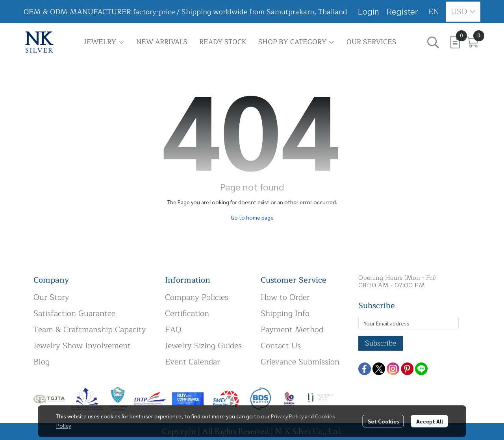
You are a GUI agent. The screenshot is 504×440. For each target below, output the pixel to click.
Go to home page (252, 217)
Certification (187, 313)
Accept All (430, 421)
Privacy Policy (287, 416)
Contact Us (281, 346)
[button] (434, 12)
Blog (42, 362)
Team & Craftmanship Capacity (90, 330)
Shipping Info (285, 313)
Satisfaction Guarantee (74, 313)
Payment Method (292, 330)
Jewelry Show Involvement (82, 346)
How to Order (285, 297)
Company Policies (197, 297)
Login (368, 12)
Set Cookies (383, 421)
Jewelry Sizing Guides (203, 346)
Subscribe (381, 343)
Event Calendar (193, 362)
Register (402, 12)
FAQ (173, 330)
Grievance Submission (300, 362)
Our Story (51, 297)
